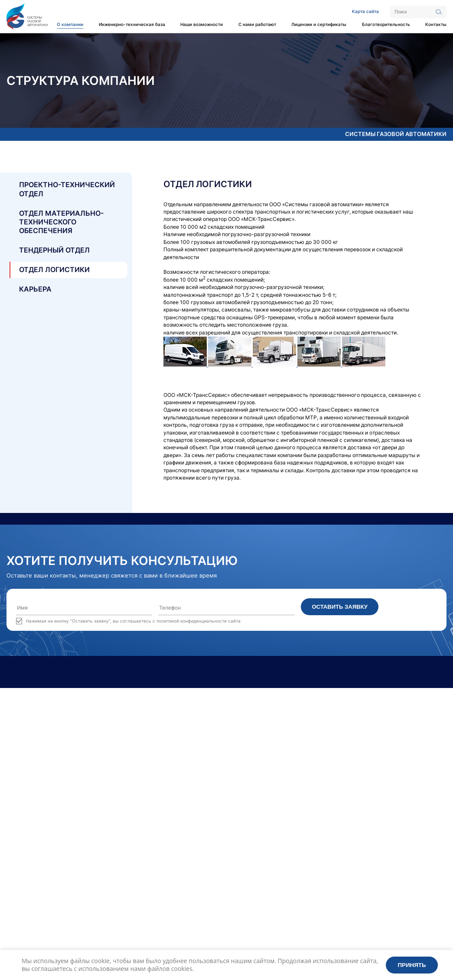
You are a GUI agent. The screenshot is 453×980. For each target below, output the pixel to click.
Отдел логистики (54, 270)
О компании (70, 24)
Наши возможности (202, 24)
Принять (412, 965)
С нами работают (257, 24)
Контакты (436, 24)
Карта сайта (365, 11)
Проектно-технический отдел (67, 189)
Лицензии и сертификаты (319, 24)
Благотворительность (386, 24)
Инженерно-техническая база (132, 24)
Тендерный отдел (54, 250)
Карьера (35, 289)
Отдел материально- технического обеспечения (61, 222)
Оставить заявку (339, 607)
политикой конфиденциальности (192, 621)
